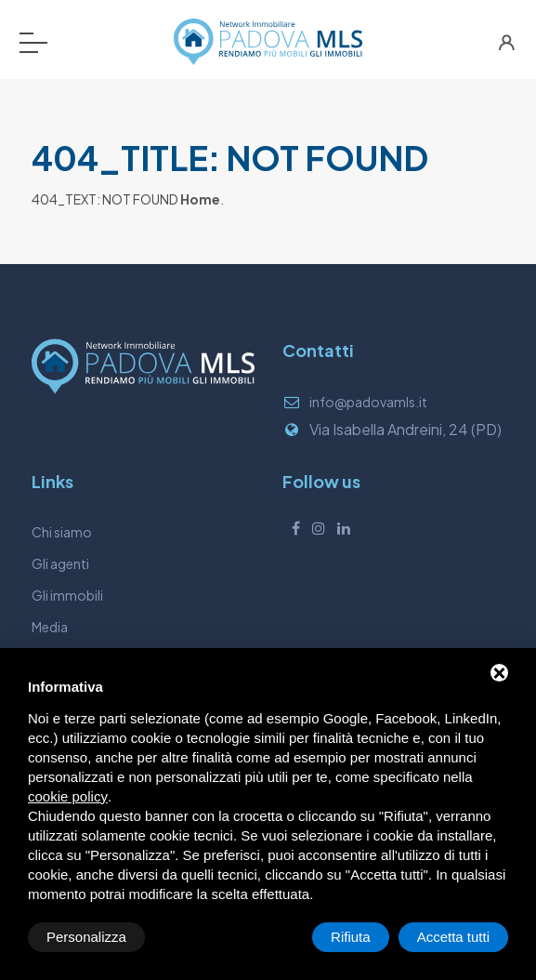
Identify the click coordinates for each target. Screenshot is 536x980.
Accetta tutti (453, 937)
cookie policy (68, 796)
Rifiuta (351, 937)
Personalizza (86, 937)
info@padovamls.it (368, 402)
